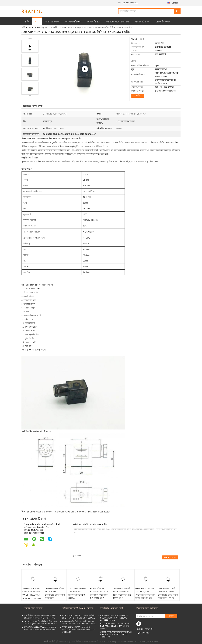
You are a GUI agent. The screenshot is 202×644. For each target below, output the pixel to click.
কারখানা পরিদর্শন (73, 22)
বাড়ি (27, 22)
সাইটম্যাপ (149, 629)
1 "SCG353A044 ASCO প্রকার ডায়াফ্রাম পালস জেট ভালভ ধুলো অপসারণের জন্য (40, 628)
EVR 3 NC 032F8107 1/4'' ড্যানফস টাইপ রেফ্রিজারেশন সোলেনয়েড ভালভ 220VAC (79, 617)
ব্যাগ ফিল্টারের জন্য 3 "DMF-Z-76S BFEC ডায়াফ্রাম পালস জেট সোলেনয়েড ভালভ (40, 617)
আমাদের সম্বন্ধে (52, 22)
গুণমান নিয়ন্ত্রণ (93, 22)
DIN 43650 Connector (99, 512)
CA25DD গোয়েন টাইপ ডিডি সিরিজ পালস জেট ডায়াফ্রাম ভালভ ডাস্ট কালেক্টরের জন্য (40, 623)
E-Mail (140, 629)
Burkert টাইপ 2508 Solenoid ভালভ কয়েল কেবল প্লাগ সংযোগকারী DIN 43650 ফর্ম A (99, 593)
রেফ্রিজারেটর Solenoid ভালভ (78, 608)
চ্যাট (138, 96)
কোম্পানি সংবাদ (163, 22)
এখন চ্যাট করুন (142, 22)
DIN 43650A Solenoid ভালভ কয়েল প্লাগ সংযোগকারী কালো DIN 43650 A (77, 593)
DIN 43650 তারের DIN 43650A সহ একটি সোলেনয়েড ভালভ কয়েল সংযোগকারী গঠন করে (145, 593)
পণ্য (37, 22)
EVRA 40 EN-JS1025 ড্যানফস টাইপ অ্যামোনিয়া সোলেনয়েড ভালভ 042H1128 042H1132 (78, 630)
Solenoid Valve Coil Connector (70, 512)
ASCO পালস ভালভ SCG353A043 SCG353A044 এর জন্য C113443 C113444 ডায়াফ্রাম (114, 618)
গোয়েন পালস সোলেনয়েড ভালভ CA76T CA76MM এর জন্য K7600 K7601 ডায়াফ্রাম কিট (116, 634)
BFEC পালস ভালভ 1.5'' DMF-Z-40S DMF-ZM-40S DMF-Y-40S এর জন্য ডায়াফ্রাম (115, 626)
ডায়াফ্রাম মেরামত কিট (111, 608)
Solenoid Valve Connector (40, 512)
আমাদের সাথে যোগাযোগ (118, 22)
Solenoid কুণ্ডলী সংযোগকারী (46, 27)
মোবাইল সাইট (144, 633)
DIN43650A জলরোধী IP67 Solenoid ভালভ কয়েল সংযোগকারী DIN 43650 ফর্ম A (122, 593)
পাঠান (171, 616)
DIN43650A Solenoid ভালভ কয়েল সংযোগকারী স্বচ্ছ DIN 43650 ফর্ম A (32, 592)
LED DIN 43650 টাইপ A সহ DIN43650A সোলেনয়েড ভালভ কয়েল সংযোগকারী (55, 593)
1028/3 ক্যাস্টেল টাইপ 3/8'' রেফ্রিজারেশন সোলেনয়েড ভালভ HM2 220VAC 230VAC (79, 623)
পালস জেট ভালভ (33, 608)
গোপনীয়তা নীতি (49, 642)
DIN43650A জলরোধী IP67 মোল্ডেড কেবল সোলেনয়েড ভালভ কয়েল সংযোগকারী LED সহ (168, 593)
